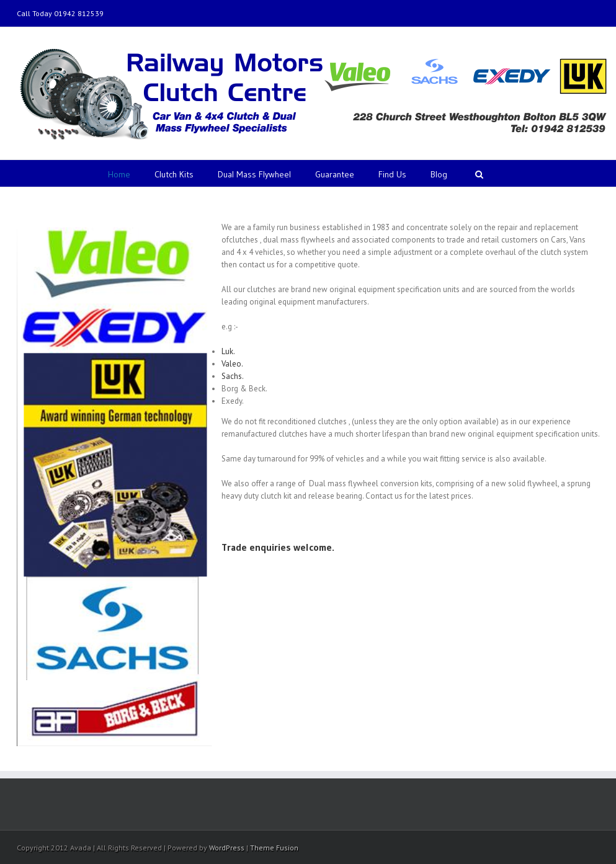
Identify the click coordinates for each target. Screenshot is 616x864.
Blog (439, 174)
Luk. (228, 351)
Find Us (392, 174)
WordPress (227, 848)
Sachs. (233, 376)
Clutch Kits (174, 174)
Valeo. (232, 364)
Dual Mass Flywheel (254, 174)
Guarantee (335, 174)
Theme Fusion (274, 848)
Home (119, 174)
